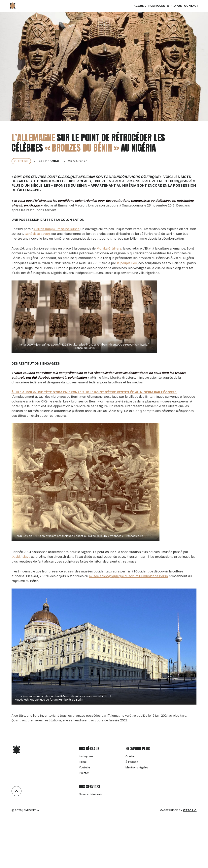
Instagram (86, 756)
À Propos (173, 6)
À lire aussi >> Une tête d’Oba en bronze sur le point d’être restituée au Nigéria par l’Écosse (94, 392)
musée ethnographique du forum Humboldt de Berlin (128, 576)
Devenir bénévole (90, 794)
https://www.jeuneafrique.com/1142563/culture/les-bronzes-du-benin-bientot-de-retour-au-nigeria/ (84, 345)
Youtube (85, 767)
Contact (189, 6)
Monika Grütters (109, 248)
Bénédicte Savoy (37, 234)
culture (21, 161)
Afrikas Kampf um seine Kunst (56, 229)
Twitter (84, 773)
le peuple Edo (127, 263)
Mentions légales (137, 767)
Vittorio (190, 810)
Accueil (138, 6)
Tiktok (83, 762)
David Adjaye (21, 557)
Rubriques (155, 6)
